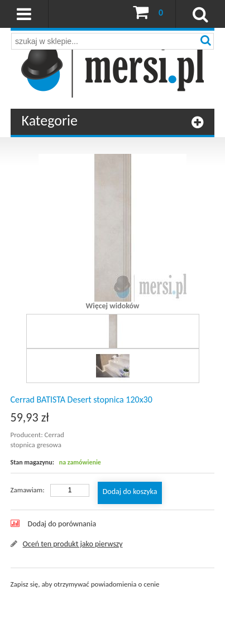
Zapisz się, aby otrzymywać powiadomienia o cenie (85, 584)
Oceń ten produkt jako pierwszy (73, 544)
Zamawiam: (28, 490)
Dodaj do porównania (62, 524)
